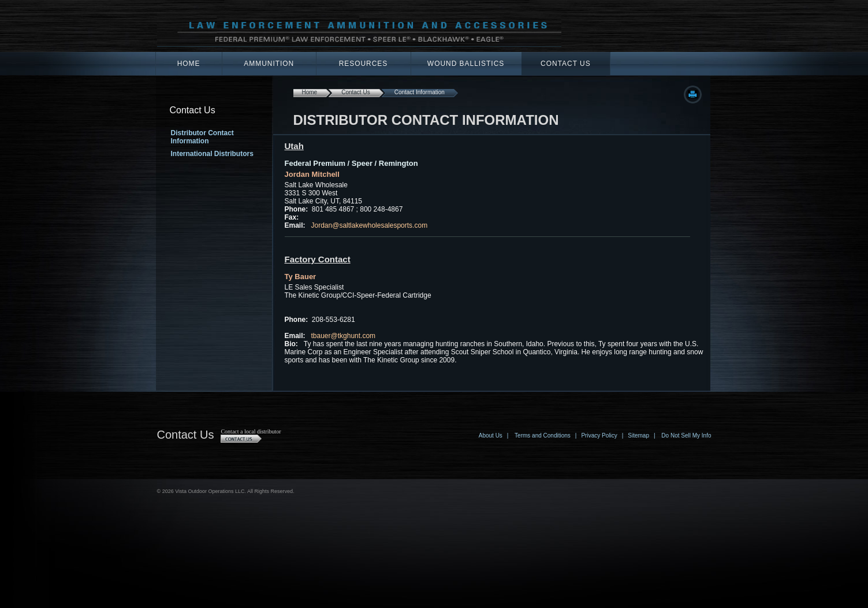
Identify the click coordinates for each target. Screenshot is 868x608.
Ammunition (269, 64)
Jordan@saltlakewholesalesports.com (370, 225)
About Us (491, 435)
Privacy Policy (599, 435)
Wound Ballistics (466, 64)
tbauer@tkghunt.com (344, 336)
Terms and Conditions (543, 435)
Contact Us (566, 64)
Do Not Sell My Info (686, 435)
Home (189, 64)
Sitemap (638, 435)
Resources (364, 64)
